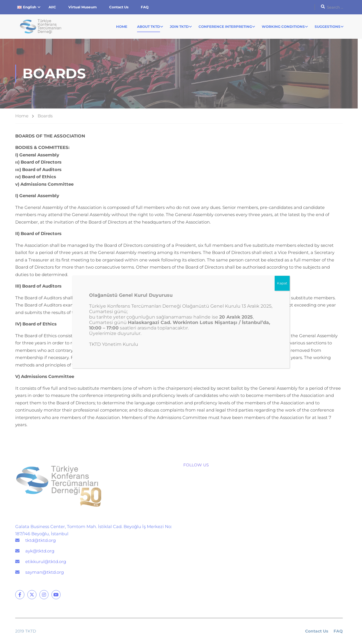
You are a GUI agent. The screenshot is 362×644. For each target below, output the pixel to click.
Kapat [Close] (282, 283)
